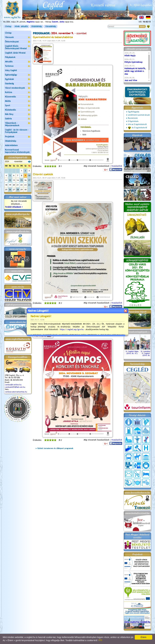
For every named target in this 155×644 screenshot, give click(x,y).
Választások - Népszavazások (18, 124)
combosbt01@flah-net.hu (15, 387)
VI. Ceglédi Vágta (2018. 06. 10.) (132, 351)
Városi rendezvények (18, 88)
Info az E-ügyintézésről (137, 124)
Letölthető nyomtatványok (139, 115)
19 (10, 185)
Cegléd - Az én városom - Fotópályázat (17, 131)
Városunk (18, 37)
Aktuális (18, 62)
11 (6, 180)
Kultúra (18, 92)
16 (25, 180)
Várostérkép (51, 26)
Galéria (18, 119)
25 (6, 190)
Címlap (8, 26)
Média (18, 101)
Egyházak (18, 79)
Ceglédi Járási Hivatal (15, 53)
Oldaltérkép (37, 26)
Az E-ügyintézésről (137, 128)
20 (14, 185)
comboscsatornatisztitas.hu (16, 392)
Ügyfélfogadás (134, 112)
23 (25, 185)
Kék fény (18, 114)
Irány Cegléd (11, 70)
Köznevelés (18, 97)
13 (14, 180)
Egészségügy (18, 75)
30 (25, 190)
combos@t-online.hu (13, 385)
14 (18, 180)
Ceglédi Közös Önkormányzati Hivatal (18, 47)
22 (21, 185)
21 (18, 185)
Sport (18, 106)
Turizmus (18, 66)
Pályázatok (10, 57)
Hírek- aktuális (21, 26)
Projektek (18, 137)
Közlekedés (18, 110)
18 (6, 185)
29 (21, 190)
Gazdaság (18, 84)
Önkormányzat (18, 42)
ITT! (100, 640)
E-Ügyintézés (133, 121)
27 (14, 190)
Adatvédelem (11, 145)
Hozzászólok (117, 166)
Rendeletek (133, 118)
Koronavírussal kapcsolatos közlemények (17, 151)
